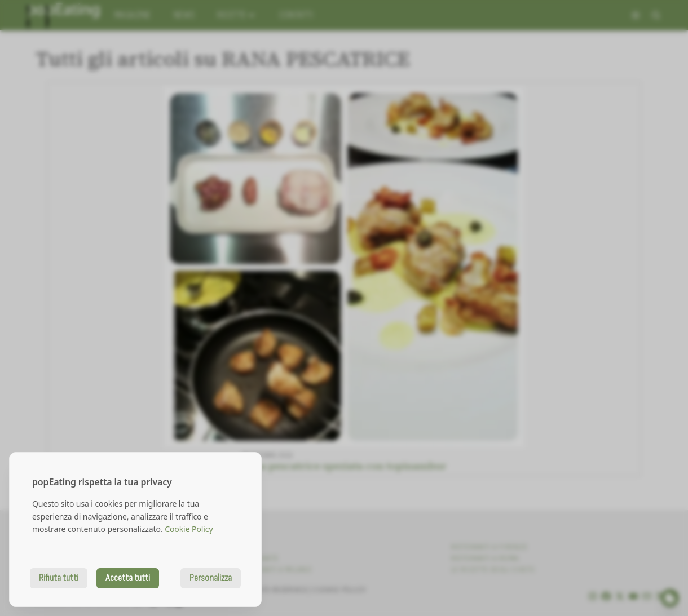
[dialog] (135, 529)
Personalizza (211, 578)
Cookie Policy (189, 529)
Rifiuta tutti (59, 578)
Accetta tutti (128, 578)
